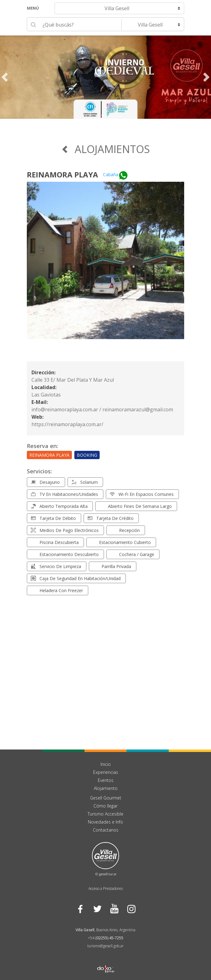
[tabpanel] (105, 77)
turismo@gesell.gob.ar (105, 946)
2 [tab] (96, 116)
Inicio (106, 764)
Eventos (106, 780)
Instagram (131, 909)
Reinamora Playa (49, 455)
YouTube (114, 909)
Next (206, 77)
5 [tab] (115, 116)
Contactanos (106, 830)
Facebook (80, 909)
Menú (33, 8)
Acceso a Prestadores (106, 889)
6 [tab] (121, 116)
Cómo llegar (105, 806)
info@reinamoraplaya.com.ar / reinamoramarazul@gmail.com (102, 409)
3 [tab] (102, 116)
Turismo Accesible (105, 814)
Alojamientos (105, 149)
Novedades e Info (105, 822)
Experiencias (106, 772)
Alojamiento (106, 788)
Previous (5, 77)
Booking (87, 455)
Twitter (97, 909)
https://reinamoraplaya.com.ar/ (67, 424)
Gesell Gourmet (106, 798)
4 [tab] (109, 116)
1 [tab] (90, 116)
